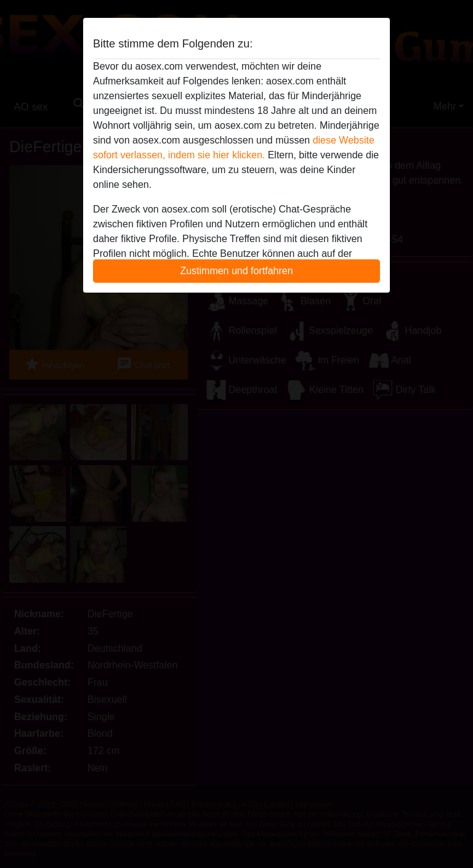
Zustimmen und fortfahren (236, 271)
